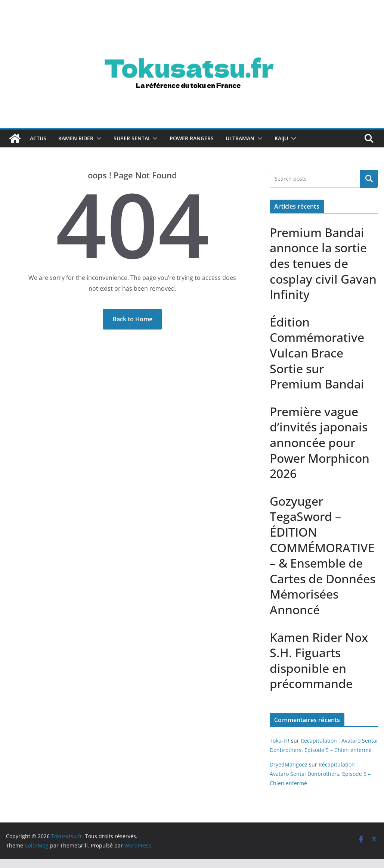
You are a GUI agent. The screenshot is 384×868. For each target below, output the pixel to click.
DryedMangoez (289, 764)
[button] (97, 138)
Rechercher (369, 179)
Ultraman (240, 138)
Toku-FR (280, 741)
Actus (38, 138)
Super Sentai (131, 138)
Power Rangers (192, 138)
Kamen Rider (76, 138)
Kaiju (281, 138)
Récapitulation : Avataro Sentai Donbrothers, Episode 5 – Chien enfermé (320, 774)
